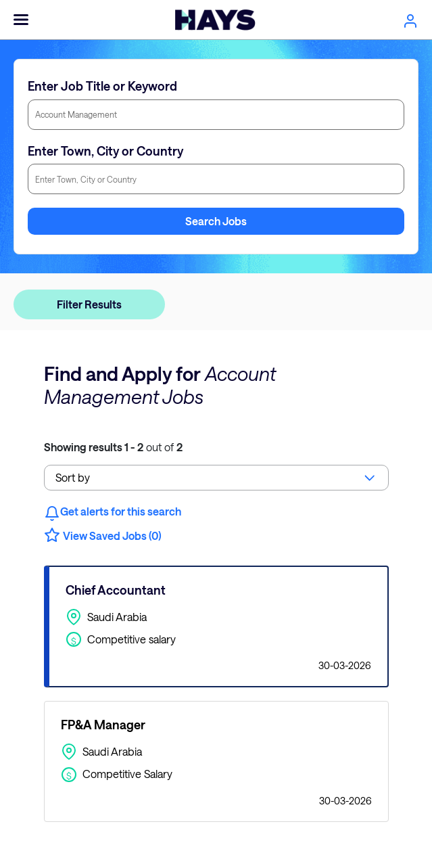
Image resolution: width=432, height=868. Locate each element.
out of (113, 447)
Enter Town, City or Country (105, 151)
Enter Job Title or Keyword (102, 86)
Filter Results (89, 304)
